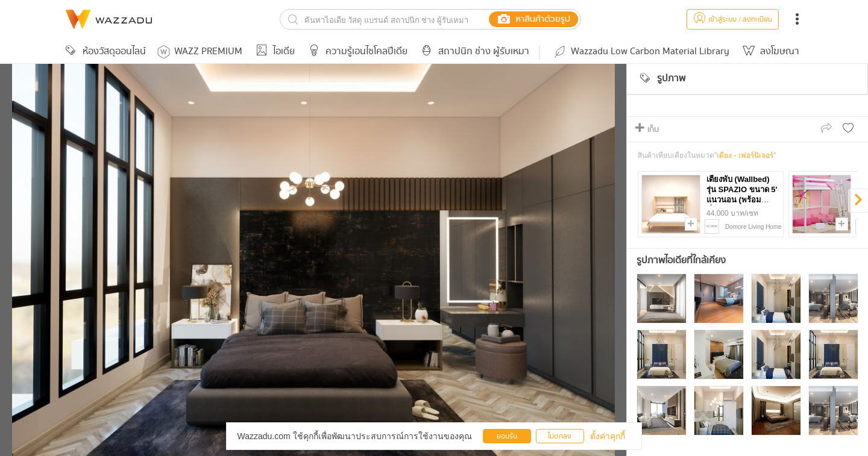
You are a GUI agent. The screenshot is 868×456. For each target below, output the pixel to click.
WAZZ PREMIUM (200, 52)
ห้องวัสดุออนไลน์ (104, 52)
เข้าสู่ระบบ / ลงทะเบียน (733, 20)
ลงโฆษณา (769, 52)
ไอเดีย (273, 52)
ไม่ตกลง (560, 436)
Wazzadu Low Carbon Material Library (641, 52)
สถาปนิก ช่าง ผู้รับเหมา (473, 52)
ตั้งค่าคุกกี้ (608, 436)
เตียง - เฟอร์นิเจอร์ (745, 155)
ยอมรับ (507, 436)
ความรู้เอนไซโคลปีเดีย (356, 52)
